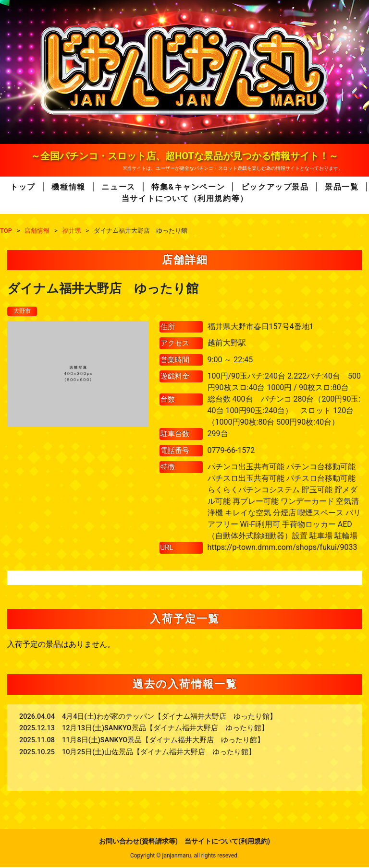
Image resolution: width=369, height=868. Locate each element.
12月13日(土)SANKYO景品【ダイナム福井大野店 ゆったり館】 (165, 729)
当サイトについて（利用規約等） (185, 198)
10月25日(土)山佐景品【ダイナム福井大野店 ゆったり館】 (159, 753)
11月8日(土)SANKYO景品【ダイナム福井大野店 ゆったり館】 (163, 741)
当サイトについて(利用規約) (227, 842)
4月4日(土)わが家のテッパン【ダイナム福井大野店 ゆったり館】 (169, 718)
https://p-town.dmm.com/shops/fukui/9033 (283, 548)
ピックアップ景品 (275, 187)
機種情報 (68, 187)
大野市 (24, 311)
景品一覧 (342, 187)
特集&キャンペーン (188, 187)
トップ (23, 187)
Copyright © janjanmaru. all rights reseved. (184, 856)
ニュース (118, 187)
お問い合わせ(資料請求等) (138, 842)
